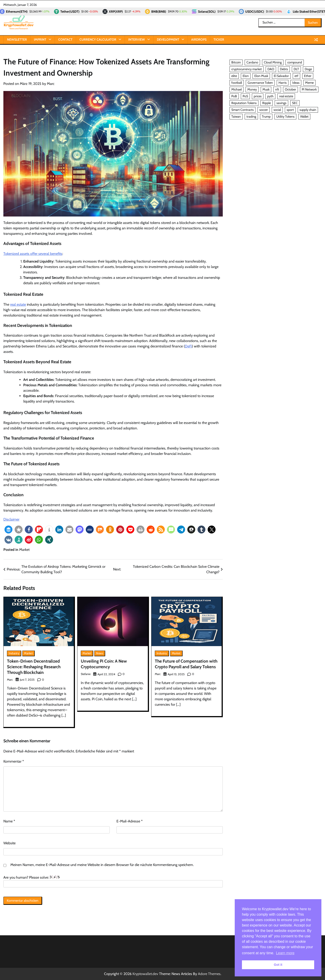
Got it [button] (278, 965)
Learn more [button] (285, 953)
